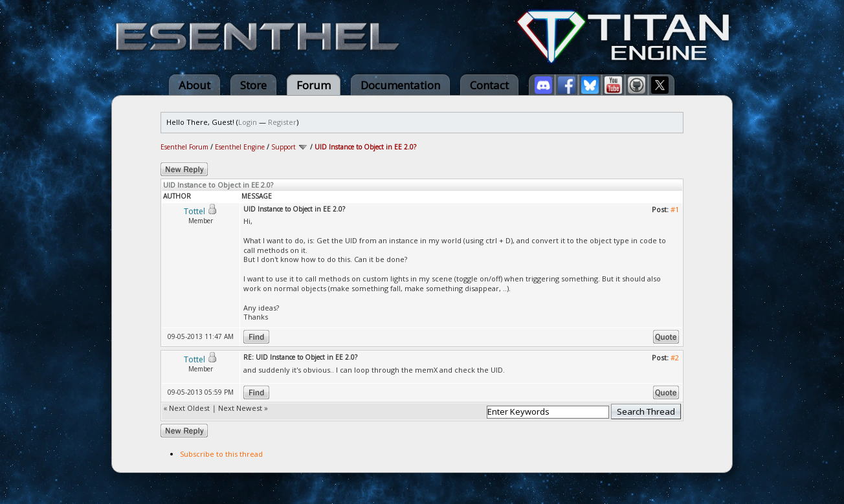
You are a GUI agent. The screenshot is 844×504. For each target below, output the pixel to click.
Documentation (400, 85)
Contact (489, 85)
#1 (675, 209)
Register (282, 122)
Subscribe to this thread (221, 454)
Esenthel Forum (184, 147)
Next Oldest (189, 408)
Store (253, 85)
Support (283, 147)
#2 (675, 357)
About (194, 85)
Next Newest (240, 408)
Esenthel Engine (240, 147)
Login (248, 122)
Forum (314, 85)
